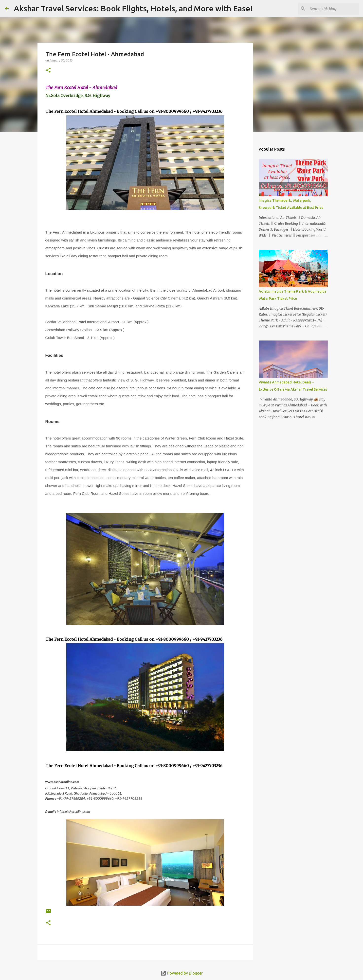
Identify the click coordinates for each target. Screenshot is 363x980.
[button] (48, 70)
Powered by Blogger (181, 973)
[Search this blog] (333, 9)
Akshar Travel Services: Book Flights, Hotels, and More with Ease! (133, 8)
